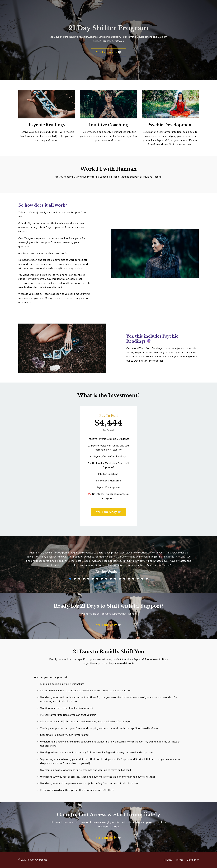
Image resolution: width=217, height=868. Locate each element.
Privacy (168, 860)
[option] (108, 560)
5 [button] (88, 579)
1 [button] (70, 579)
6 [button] (93, 579)
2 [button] (75, 579)
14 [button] (129, 579)
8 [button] (102, 579)
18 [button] (147, 579)
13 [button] (124, 579)
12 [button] (120, 579)
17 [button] (142, 579)
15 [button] (133, 579)
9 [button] (106, 579)
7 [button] (97, 579)
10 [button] (111, 579)
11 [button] (115, 579)
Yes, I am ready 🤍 (109, 52)
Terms (179, 860)
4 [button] (84, 579)
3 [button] (79, 579)
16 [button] (138, 579)
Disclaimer (193, 860)
